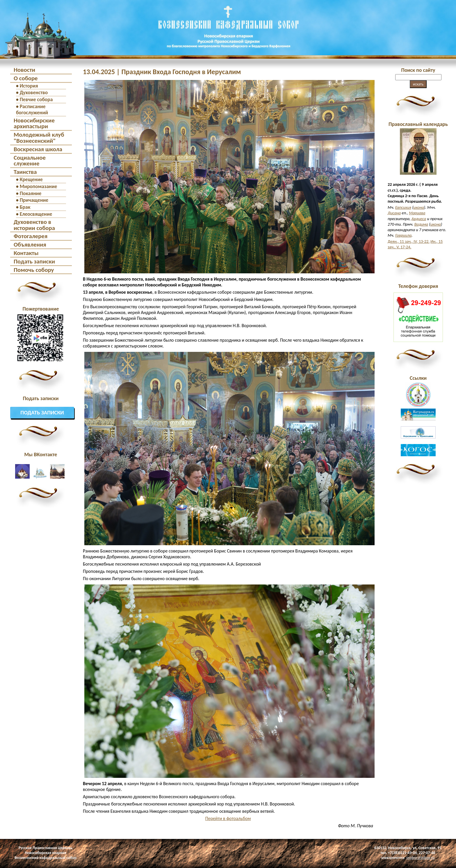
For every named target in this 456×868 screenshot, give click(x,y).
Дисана (394, 213)
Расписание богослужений (32, 109)
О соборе (26, 78)
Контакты (26, 253)
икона (419, 207)
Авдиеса (419, 219)
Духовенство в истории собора (34, 225)
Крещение (31, 179)
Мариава (417, 213)
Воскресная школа (38, 149)
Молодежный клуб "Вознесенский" (39, 138)
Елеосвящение (36, 214)
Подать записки (34, 261)
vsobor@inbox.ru (421, 858)
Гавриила (403, 235)
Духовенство (34, 92)
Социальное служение (30, 161)
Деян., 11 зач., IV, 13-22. (409, 241)
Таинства (25, 172)
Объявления (30, 245)
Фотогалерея (31, 236)
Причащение (34, 200)
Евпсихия (403, 207)
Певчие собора (36, 99)
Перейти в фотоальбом (228, 818)
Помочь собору (34, 270)
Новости (24, 70)
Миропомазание (39, 186)
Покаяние (31, 193)
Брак (25, 207)
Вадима (421, 224)
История (29, 86)
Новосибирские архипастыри (34, 123)
